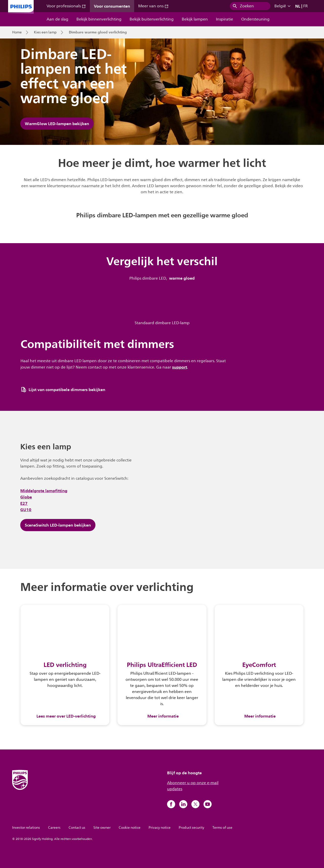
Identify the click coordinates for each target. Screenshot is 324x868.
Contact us (77, 828)
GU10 (26, 510)
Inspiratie (225, 19)
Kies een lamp (45, 32)
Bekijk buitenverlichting (152, 19)
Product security (191, 828)
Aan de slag (57, 19)
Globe (26, 497)
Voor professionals (66, 6)
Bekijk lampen (195, 19)
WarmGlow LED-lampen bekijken (57, 124)
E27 (24, 503)
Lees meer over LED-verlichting (66, 716)
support (180, 367)
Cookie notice (130, 828)
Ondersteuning (255, 19)
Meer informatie (163, 716)
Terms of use (222, 828)
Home (17, 32)
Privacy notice (160, 828)
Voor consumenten (112, 6)
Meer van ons (153, 6)
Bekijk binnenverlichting (99, 19)
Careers (54, 828)
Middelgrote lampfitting (44, 491)
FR (306, 6)
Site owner (102, 828)
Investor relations (26, 828)
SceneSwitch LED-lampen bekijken (58, 525)
